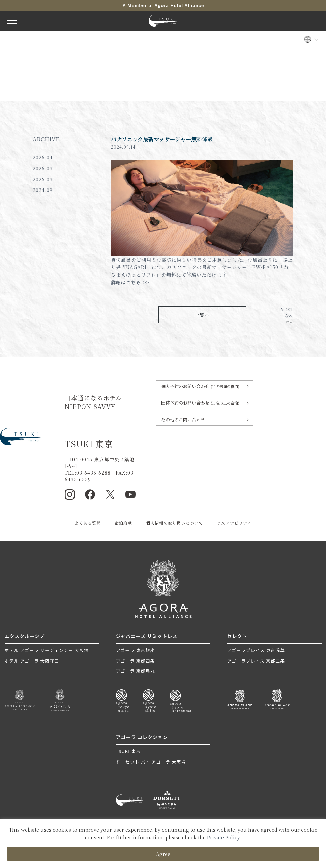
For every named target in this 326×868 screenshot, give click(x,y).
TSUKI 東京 (128, 751)
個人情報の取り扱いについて (174, 523)
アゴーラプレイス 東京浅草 (256, 650)
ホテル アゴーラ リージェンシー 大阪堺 (47, 650)
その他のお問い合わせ (183, 420)
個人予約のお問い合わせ (200, 386)
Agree (163, 854)
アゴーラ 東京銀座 (136, 650)
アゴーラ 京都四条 (136, 661)
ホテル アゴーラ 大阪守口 (32, 661)
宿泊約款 (123, 523)
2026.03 (43, 168)
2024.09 (43, 190)
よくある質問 (88, 523)
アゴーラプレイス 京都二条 (256, 661)
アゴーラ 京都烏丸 (136, 671)
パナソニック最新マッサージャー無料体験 (162, 139)
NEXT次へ (287, 313)
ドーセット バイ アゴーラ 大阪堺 (151, 762)
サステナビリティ (234, 523)
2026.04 (43, 157)
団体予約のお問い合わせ (200, 403)
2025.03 (43, 179)
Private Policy (223, 837)
